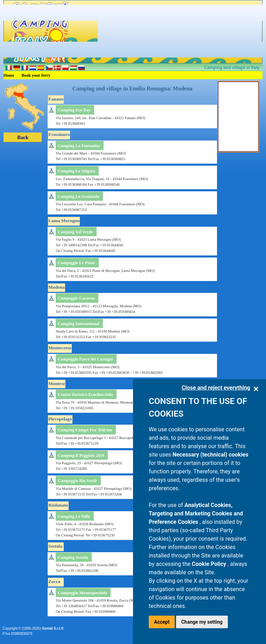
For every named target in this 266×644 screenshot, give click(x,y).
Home (9, 75)
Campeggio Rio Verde (77, 481)
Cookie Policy (210, 564)
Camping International (78, 324)
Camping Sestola (73, 557)
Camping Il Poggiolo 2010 (81, 455)
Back (23, 137)
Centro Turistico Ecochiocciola (85, 395)
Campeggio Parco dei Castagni (85, 359)
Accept (162, 622)
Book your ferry (36, 75)
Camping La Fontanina (79, 146)
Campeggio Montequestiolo (82, 593)
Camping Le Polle (74, 516)
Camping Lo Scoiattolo (78, 197)
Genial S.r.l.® (53, 628)
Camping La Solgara (76, 171)
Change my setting (202, 622)
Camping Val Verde (75, 232)
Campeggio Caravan (76, 298)
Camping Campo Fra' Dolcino (85, 430)
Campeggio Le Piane (76, 263)
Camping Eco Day (74, 110)
